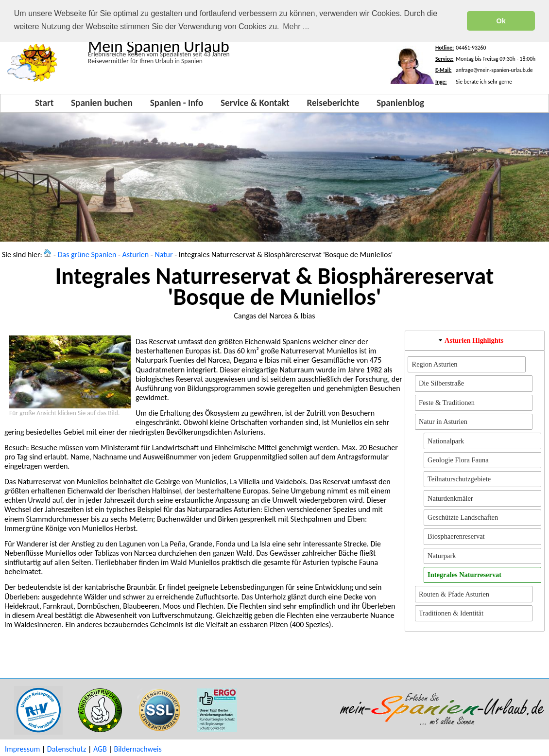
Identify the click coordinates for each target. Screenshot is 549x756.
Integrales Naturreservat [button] (464, 575)
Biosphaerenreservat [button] (456, 536)
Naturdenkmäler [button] (450, 498)
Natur (163, 255)
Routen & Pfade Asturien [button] (454, 594)
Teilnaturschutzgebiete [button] (459, 479)
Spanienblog (400, 103)
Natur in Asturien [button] (443, 422)
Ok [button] (501, 21)
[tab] (475, 341)
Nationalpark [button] (446, 441)
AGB (100, 749)
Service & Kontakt (255, 103)
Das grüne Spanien (87, 255)
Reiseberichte (333, 103)
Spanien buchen (102, 103)
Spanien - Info (177, 103)
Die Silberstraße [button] (441, 383)
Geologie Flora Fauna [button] (458, 460)
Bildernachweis (137, 749)
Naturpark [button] (442, 556)
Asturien (136, 255)
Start (44, 103)
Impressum (22, 749)
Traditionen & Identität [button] (451, 613)
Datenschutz (67, 749)
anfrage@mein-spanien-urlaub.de (494, 70)
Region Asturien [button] (435, 364)
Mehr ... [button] (296, 26)
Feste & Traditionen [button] (447, 403)
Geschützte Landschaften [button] (463, 517)
